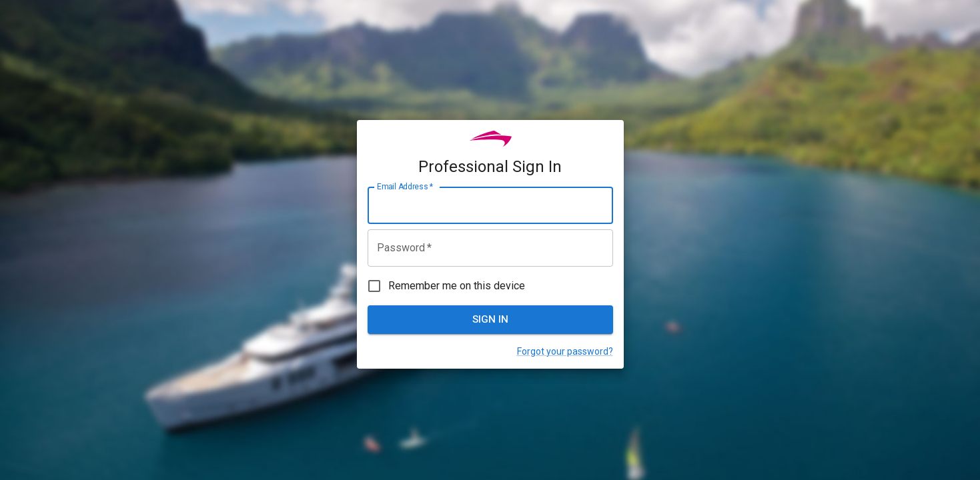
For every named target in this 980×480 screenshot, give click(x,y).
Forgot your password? (565, 351)
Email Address (405, 187)
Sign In (490, 319)
